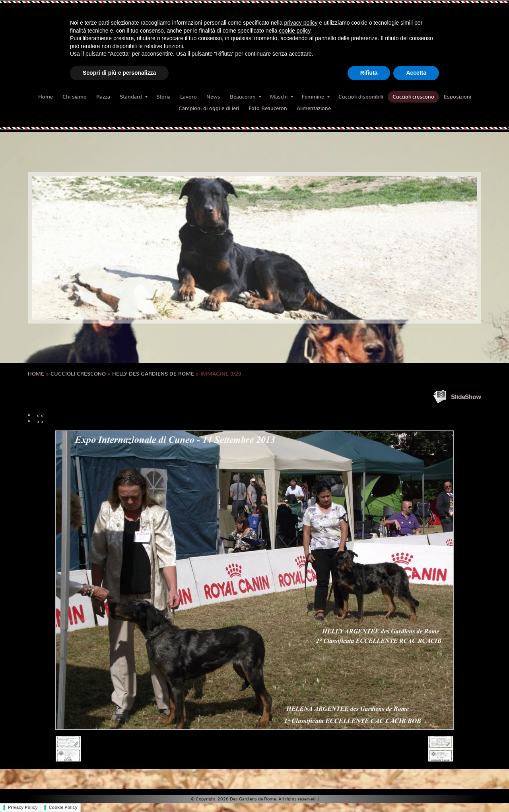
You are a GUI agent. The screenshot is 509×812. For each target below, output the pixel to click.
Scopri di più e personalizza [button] (119, 73)
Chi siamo (75, 97)
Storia (163, 97)
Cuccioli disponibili (361, 97)
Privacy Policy (23, 807)
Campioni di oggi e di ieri (209, 108)
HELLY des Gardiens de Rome (153, 374)
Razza (103, 97)
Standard (134, 97)
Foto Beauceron (268, 108)
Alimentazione (314, 108)
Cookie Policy (63, 807)
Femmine (316, 97)
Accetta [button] (416, 73)
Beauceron (246, 97)
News (213, 97)
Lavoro (188, 97)
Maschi (282, 97)
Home (46, 97)
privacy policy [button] (301, 23)
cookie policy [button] (294, 31)
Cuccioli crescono (413, 97)
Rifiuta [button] (369, 73)
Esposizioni (458, 97)
